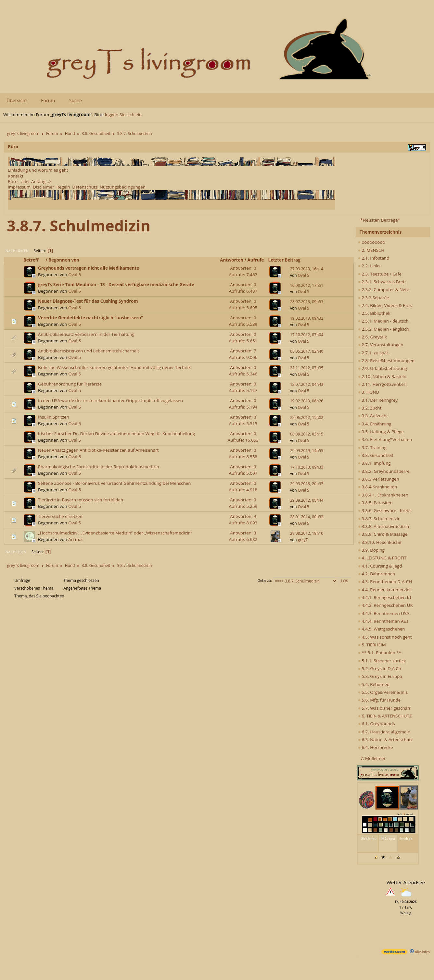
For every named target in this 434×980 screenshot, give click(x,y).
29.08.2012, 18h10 (307, 533)
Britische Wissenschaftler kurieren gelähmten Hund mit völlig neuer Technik (114, 367)
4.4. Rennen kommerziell (385, 590)
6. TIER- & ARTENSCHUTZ (385, 716)
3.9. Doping (371, 550)
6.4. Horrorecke (376, 747)
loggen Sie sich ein (123, 115)
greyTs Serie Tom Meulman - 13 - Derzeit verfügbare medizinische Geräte (116, 285)
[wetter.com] (394, 953)
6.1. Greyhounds (377, 724)
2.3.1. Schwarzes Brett (382, 282)
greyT (303, 540)
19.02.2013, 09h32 (307, 318)
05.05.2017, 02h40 (307, 351)
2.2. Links (369, 266)
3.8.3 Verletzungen (379, 479)
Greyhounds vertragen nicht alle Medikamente (89, 268)
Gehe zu (264, 580)
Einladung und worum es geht (38, 170)
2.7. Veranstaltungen (381, 345)
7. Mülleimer (373, 758)
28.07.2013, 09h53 (307, 302)
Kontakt (16, 176)
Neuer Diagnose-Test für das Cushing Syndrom (88, 301)
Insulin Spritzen (54, 417)
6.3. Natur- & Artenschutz (385, 740)
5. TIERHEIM (372, 645)
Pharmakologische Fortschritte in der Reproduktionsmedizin (99, 467)
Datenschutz (85, 187)
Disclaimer (43, 187)
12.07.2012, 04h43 (307, 384)
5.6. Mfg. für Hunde (379, 700)
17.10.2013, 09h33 (307, 467)
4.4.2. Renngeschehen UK (385, 605)
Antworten (232, 260)
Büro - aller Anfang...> (30, 181)
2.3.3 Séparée (374, 298)
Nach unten (17, 251)
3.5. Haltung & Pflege (381, 432)
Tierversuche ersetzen (60, 516)
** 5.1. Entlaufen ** (380, 653)
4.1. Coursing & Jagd (380, 566)
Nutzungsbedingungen (123, 187)
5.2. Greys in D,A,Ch (380, 668)
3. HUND (369, 392)
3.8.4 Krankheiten (377, 487)
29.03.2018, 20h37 (307, 484)
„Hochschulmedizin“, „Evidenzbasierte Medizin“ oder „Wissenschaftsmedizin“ (115, 533)
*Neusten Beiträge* (380, 220)
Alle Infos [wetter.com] (420, 952)
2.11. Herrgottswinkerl (382, 384)
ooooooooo (372, 242)
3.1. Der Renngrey (378, 400)
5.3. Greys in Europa (380, 676)
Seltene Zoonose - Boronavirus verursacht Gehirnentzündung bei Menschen (115, 483)
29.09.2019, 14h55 (307, 451)
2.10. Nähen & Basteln (382, 376)
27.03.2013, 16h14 (307, 269)
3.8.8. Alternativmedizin (383, 526)
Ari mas (76, 539)
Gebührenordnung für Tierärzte (70, 384)
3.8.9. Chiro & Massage (383, 534)
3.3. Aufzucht (373, 416)
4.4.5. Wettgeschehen (382, 629)
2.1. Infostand (374, 258)
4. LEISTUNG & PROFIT (382, 558)
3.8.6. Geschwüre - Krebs (385, 510)
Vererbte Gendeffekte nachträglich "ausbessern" (91, 318)
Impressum (19, 187)
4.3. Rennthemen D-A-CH (385, 582)
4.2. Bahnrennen (377, 574)
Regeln (63, 187)
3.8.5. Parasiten (375, 503)
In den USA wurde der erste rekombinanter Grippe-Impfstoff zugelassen (110, 400)
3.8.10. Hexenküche (380, 542)
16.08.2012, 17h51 (307, 285)
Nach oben (16, 552)
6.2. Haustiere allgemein (384, 732)
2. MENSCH (371, 250)
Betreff (34, 260)
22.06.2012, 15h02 (307, 417)
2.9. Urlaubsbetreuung (383, 368)
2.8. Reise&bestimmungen (386, 361)
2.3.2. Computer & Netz (383, 289)
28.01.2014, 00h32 (307, 517)
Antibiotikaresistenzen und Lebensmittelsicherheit (89, 351)
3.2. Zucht (370, 408)
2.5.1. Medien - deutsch (383, 321)
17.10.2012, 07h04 (307, 335)
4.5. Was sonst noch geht (385, 637)
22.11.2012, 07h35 (307, 368)
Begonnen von (64, 260)
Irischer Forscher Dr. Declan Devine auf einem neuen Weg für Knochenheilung (116, 434)
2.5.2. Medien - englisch (383, 329)
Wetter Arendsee (406, 882)
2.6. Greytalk (372, 337)
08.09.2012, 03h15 (307, 434)
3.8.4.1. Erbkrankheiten (383, 495)
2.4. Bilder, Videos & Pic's (385, 305)
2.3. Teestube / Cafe (380, 274)
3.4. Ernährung (375, 424)
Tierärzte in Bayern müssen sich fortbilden (81, 500)
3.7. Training (372, 447)
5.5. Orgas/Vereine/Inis (383, 692)
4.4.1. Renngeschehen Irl (384, 597)
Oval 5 (75, 275)
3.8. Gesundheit (376, 455)
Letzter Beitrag (284, 260)
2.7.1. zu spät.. (374, 353)
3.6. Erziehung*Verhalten (385, 439)
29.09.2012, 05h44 (307, 500)
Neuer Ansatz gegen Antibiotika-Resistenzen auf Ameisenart (98, 450)
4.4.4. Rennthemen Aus (383, 621)
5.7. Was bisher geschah (384, 708)
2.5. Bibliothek (374, 313)
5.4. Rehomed (374, 684)
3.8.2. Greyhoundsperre (384, 471)
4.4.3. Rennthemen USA (384, 613)
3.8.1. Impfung (374, 463)
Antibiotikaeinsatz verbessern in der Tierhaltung (86, 334)
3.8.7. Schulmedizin (379, 519)
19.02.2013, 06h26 (307, 401)
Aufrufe (256, 260)
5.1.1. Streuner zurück (382, 661)
